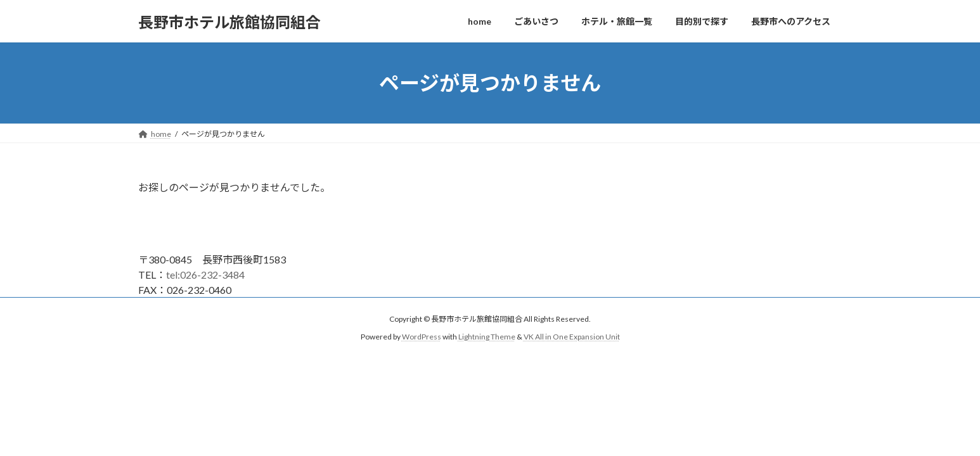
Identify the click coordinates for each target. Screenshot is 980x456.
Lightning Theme (487, 337)
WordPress (422, 337)
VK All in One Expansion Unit (572, 337)
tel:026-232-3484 (205, 275)
